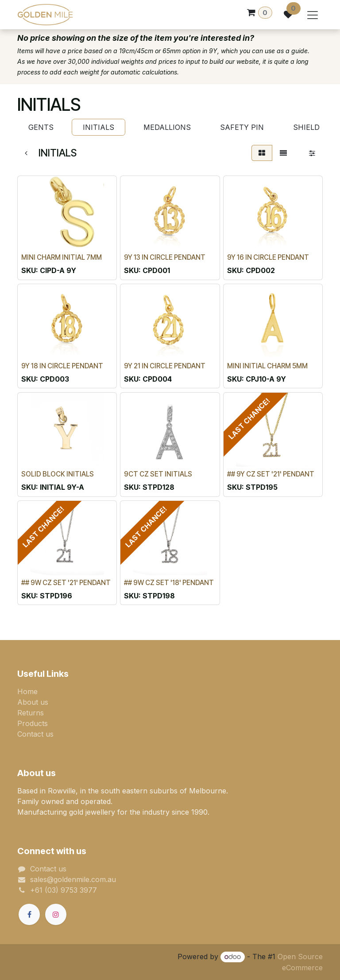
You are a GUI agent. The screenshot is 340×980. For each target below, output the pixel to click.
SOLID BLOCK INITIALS (58, 474)
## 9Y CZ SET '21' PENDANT (271, 474)
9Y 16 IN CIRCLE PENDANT (268, 257)
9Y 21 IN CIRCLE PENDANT (165, 366)
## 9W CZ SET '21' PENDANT (66, 583)
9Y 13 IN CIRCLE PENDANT (165, 257)
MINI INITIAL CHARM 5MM (267, 366)
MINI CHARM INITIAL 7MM (62, 257)
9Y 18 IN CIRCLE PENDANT (62, 366)
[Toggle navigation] (313, 15)
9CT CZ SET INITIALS (158, 474)
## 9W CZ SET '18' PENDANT (169, 583)
